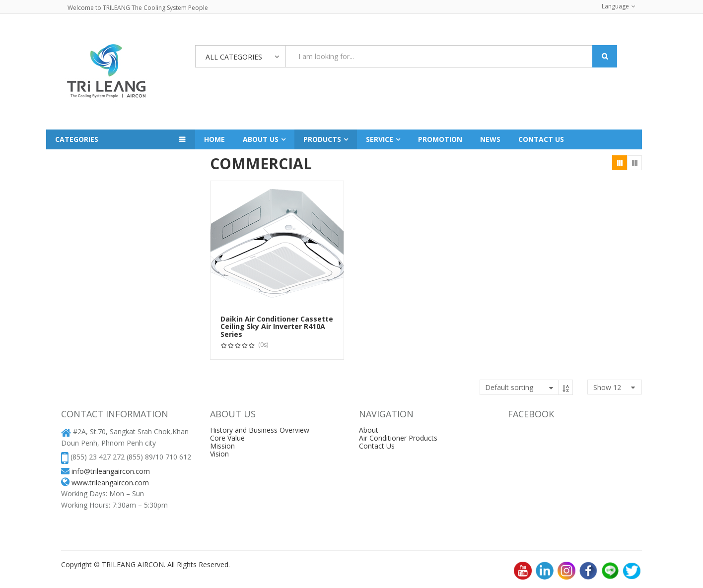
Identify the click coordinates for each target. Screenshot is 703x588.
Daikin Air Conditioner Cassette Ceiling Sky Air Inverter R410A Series (277, 327)
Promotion (440, 139)
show (607, 387)
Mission (222, 446)
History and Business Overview (260, 430)
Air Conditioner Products (398, 438)
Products (322, 139)
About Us (261, 139)
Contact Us (377, 446)
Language (615, 6)
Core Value (227, 438)
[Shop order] (526, 387)
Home (214, 139)
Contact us (541, 139)
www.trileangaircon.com (110, 483)
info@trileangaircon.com (111, 471)
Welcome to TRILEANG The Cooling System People (138, 8)
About (369, 430)
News (490, 139)
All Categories (234, 57)
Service (380, 139)
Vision (219, 454)
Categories (77, 139)
